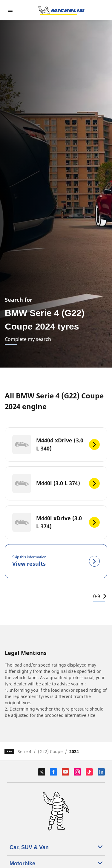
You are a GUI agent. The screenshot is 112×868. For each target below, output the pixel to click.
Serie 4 (24, 751)
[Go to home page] (62, 10)
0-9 (100, 596)
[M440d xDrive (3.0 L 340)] (56, 444)
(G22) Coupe (50, 751)
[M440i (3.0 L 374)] (56, 483)
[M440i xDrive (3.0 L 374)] (56, 522)
